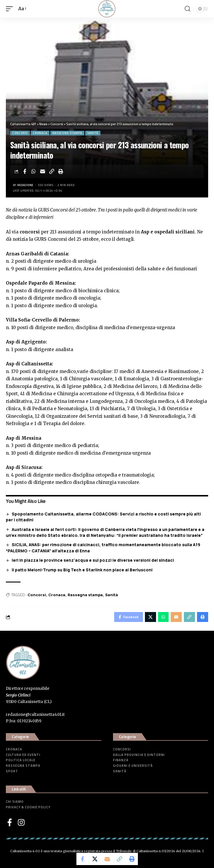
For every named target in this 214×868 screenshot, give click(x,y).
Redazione (25, 185)
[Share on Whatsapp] (34, 171)
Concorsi (20, 133)
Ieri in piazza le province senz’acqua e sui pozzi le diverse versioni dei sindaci (93, 560)
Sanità (93, 133)
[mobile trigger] (11, 9)
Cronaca (40, 133)
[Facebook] (10, 822)
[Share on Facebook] (25, 171)
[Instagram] (21, 822)
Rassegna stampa (67, 133)
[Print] (61, 171)
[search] (188, 9)
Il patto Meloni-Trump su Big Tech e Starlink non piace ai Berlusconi (82, 570)
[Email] (43, 171)
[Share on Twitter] (95, 859)
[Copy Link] (52, 171)
